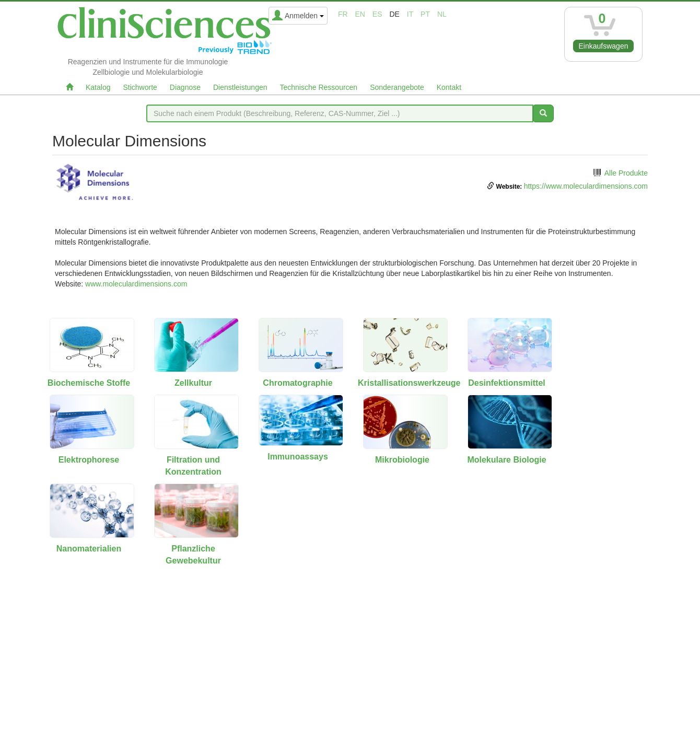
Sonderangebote (397, 87)
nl (442, 14)
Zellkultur (193, 383)
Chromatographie (297, 383)
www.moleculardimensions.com (136, 284)
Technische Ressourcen (319, 87)
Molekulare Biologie (506, 460)
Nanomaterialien (89, 549)
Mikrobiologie (402, 460)
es (377, 14)
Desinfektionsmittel (507, 383)
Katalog (98, 87)
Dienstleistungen (240, 87)
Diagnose (185, 87)
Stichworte (140, 87)
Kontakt (449, 87)
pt (425, 14)
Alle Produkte (626, 173)
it (410, 14)
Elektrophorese (89, 460)
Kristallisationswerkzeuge (409, 383)
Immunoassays (298, 457)
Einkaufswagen (604, 46)
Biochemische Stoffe (89, 383)
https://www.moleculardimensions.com (586, 186)
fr (343, 14)
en (360, 14)
